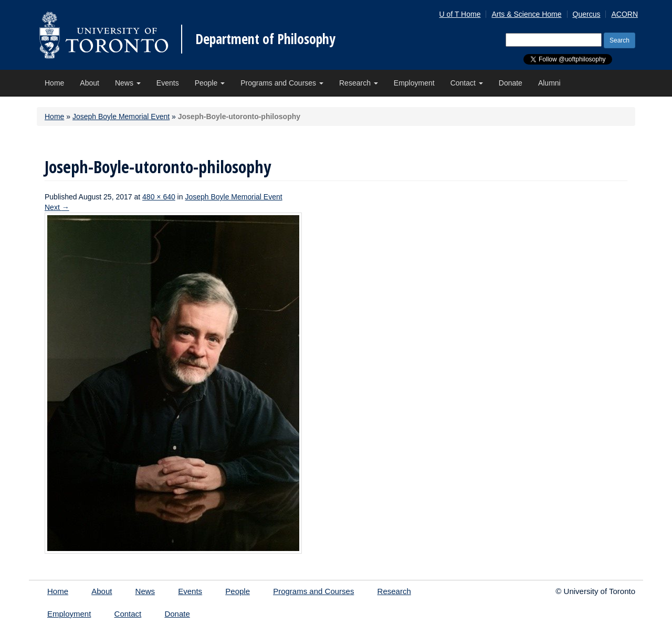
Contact (467, 83)
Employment (414, 83)
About (90, 83)
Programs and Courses (282, 83)
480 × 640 (159, 197)
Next (57, 207)
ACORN (624, 14)
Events (168, 83)
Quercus (587, 14)
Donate (511, 83)
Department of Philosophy (265, 39)
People (210, 83)
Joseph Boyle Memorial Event (121, 116)
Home (54, 83)
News (128, 83)
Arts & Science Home (526, 14)
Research (359, 83)
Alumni (549, 83)
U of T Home (460, 14)
